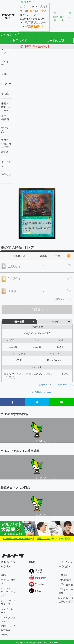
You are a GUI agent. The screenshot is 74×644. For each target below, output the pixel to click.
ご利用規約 (65, 580)
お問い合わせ (66, 585)
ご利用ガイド (18, 41)
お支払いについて (46, 385)
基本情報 (19, 322)
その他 (4, 635)
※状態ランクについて (64, 299)
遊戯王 (4, 575)
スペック (55, 322)
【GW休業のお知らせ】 (37, 46)
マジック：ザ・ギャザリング (8, 592)
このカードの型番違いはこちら (37, 392)
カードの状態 (55, 41)
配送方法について (66, 385)
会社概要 (63, 575)
